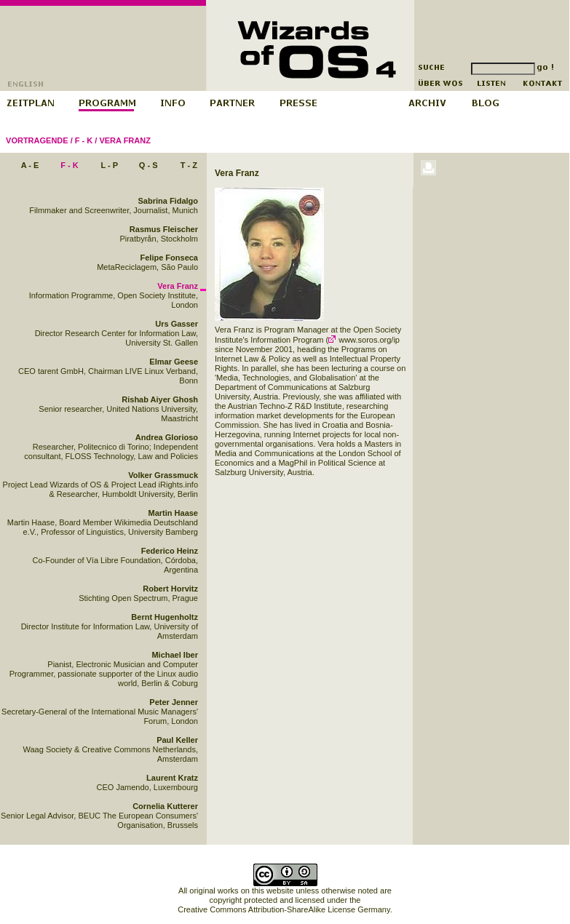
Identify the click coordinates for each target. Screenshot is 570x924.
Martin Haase (173, 513)
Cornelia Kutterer (165, 806)
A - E (30, 165)
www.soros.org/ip (364, 340)
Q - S (149, 165)
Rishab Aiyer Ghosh (160, 399)
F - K (84, 140)
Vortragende (37, 140)
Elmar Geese (174, 362)
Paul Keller (177, 740)
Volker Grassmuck (163, 475)
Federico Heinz (170, 551)
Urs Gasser (177, 324)
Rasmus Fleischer (164, 229)
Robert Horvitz (170, 589)
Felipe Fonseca (169, 258)
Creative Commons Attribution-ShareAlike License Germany (284, 909)
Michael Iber (175, 655)
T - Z (189, 165)
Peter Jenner (174, 702)
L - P (109, 165)
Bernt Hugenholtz (165, 617)
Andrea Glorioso (167, 437)
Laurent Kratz (172, 778)
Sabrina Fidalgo (168, 201)
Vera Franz (124, 140)
